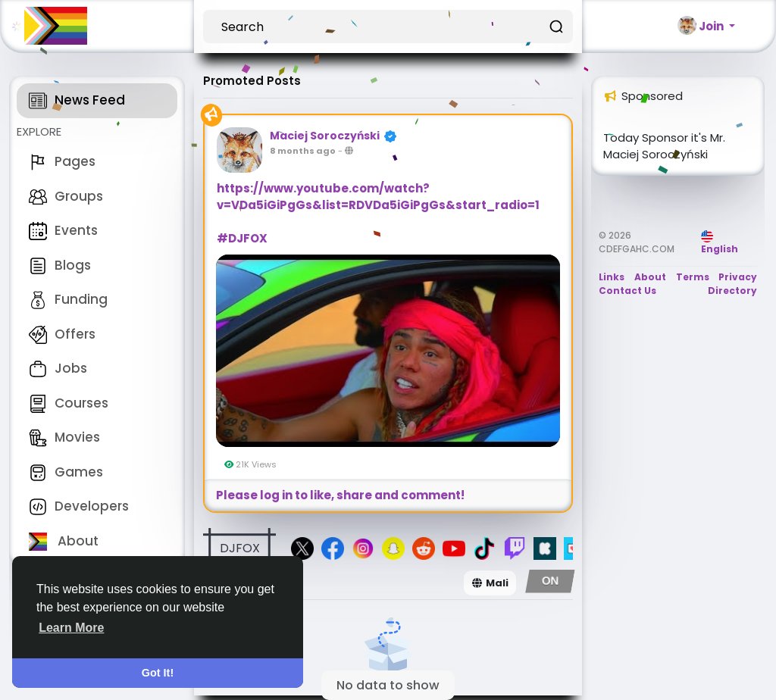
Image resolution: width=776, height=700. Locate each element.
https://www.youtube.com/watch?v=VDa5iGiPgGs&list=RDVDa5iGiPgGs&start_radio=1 (378, 197)
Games (66, 472)
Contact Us (627, 291)
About (64, 541)
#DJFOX (242, 238)
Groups (66, 196)
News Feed (77, 100)
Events (63, 230)
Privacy (738, 277)
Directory (732, 291)
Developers (79, 506)
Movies (64, 437)
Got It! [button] (158, 673)
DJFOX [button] (240, 548)
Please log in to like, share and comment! (340, 495)
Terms (693, 277)
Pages (62, 161)
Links (612, 277)
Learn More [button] (71, 628)
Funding (68, 299)
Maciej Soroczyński (325, 136)
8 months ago (303, 151)
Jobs (58, 368)
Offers (62, 334)
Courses (69, 403)
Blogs (60, 265)
